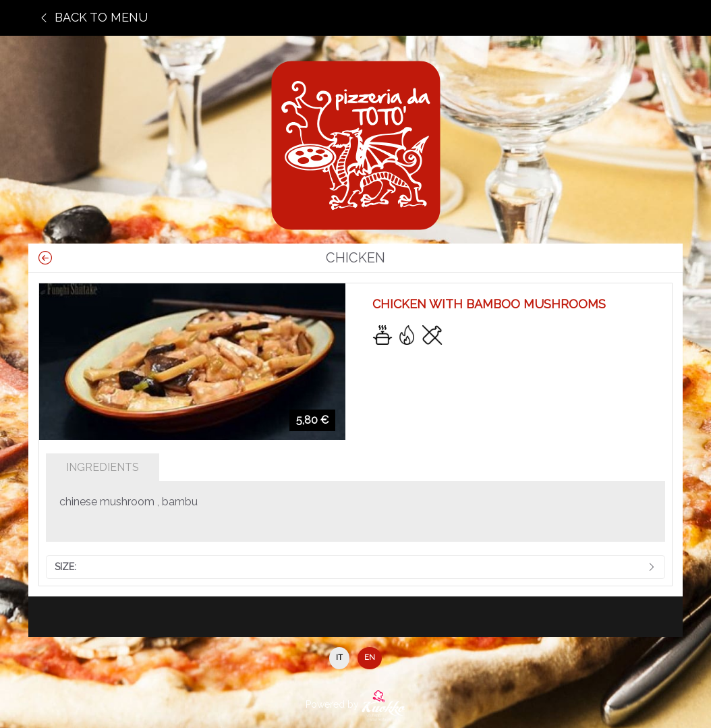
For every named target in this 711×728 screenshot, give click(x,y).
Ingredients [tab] (103, 467)
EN (370, 657)
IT (339, 657)
